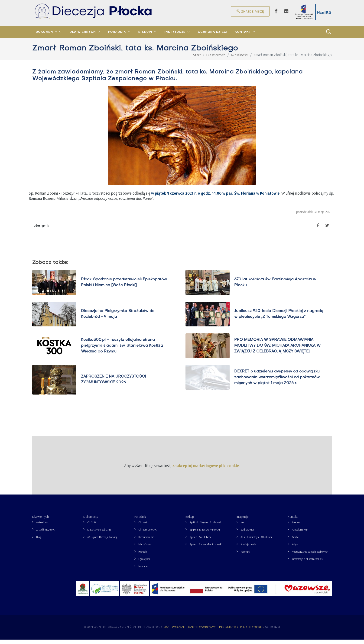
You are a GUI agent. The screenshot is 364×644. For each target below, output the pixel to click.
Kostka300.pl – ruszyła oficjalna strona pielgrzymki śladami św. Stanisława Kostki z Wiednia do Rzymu (122, 350)
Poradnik (140, 521)
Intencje (143, 571)
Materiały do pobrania (99, 534)
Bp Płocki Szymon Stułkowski (206, 527)
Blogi (39, 541)
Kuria (244, 527)
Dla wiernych (41, 521)
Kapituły (245, 556)
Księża (295, 549)
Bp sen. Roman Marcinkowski (206, 549)
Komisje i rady (248, 549)
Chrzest (143, 527)
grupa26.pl (273, 631)
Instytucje (242, 521)
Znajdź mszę (250, 11)
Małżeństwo (145, 549)
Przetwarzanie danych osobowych (310, 556)
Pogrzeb (143, 556)
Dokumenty (91, 521)
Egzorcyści (144, 563)
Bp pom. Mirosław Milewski (205, 534)
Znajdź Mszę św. (46, 534)
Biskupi (190, 521)
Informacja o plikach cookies (307, 563)
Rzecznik (297, 527)
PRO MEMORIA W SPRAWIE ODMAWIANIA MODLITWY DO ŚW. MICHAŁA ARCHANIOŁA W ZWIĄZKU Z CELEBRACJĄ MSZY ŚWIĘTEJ (277, 350)
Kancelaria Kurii (300, 534)
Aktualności (43, 527)
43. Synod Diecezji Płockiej (102, 541)
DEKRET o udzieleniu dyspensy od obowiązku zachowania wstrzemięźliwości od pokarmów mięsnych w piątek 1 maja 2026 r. (277, 382)
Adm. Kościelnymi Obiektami (257, 541)
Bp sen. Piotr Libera (200, 541)
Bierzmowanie (146, 541)
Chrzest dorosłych (148, 534)
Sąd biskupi (247, 534)
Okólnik (92, 527)
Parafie (295, 541)
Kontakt (293, 521)
